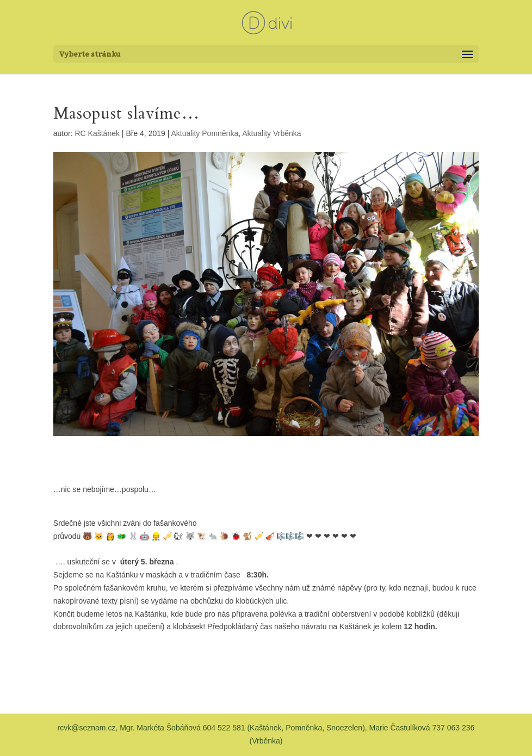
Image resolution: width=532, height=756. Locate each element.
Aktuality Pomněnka (205, 133)
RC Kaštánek (97, 133)
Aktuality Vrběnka (271, 133)
